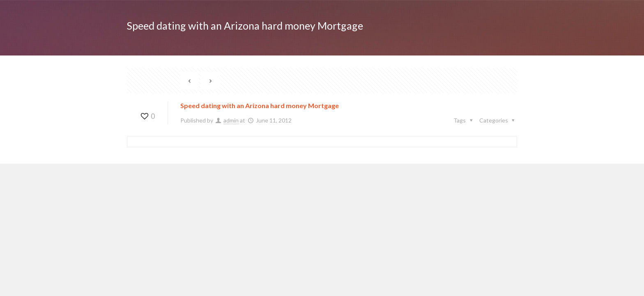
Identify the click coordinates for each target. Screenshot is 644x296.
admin (231, 120)
